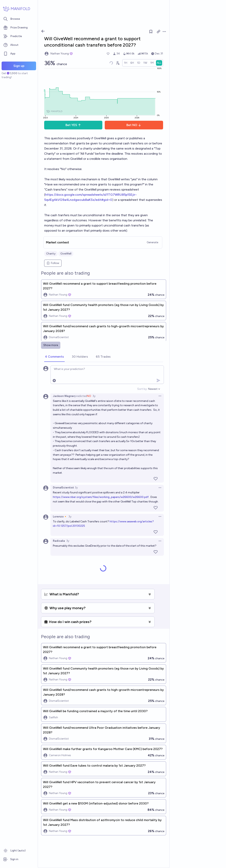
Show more (51, 345)
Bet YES (73, 125)
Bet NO (134, 125)
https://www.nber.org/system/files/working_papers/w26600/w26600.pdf (101, 497)
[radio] (126, 63)
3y (94, 396)
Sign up (19, 66)
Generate (152, 242)
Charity (51, 254)
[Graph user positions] (118, 63)
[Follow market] (151, 32)
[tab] (54, 357)
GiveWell (66, 254)
